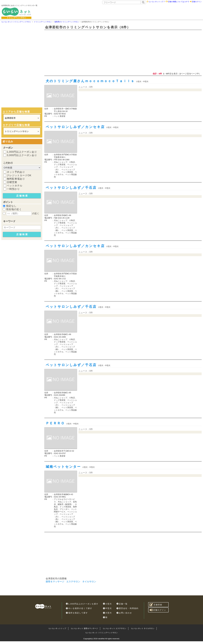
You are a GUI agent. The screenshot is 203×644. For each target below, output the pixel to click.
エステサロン (73, 582)
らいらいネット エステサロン (115, 628)
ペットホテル (15, 186)
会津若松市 (10, 118)
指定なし (11, 206)
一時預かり (13, 189)
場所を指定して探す (77, 613)
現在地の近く (14, 209)
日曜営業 (12, 182)
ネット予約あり (16, 172)
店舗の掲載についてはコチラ (179, 2)
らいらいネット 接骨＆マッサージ (84, 628)
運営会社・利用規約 (127, 608)
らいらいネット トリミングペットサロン (101, 633)
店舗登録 (156, 605)
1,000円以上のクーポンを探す (82, 604)
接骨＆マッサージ (55, 582)
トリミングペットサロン (17, 131)
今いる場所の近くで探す (79, 608)
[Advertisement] (123, 12)
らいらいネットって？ (157, 2)
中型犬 (107, 608)
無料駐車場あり (16, 179)
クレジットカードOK (19, 175)
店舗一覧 (122, 604)
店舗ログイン (197, 2)
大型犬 (107, 613)
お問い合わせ (124, 613)
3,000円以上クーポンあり (22, 155)
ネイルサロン (89, 582)
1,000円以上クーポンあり (22, 152)
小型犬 (107, 604)
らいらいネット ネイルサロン (143, 628)
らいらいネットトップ (57, 628)
